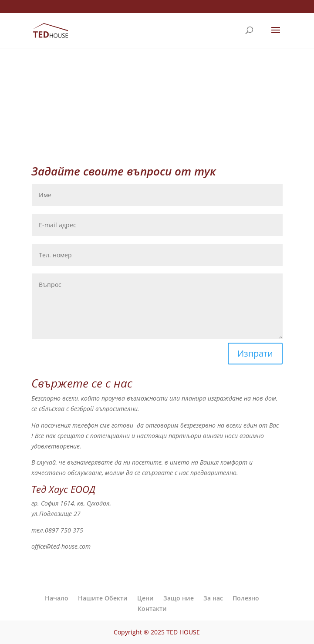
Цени (145, 598)
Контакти (152, 609)
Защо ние (179, 598)
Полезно (246, 598)
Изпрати (255, 353)
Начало (57, 598)
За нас (213, 598)
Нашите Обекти (103, 598)
